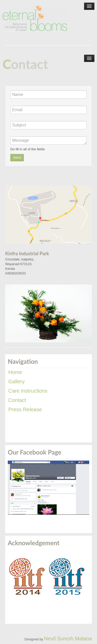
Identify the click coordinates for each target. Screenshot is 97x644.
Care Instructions (28, 391)
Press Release (25, 409)
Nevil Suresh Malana (68, 639)
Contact (17, 400)
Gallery (16, 381)
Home (15, 372)
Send (17, 157)
